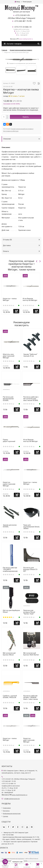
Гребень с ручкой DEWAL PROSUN (10, 697)
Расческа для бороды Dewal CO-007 (31, 569)
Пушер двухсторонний (9, 440)
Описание (7, 139)
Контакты (6, 811)
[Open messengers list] (5, 862)
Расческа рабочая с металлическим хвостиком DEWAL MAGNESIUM (31, 399)
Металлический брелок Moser (9, 654)
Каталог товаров (13, 44)
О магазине (7, 808)
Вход (17, 2)
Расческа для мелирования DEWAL (8, 399)
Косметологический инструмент (22, 129)
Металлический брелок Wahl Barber (31, 654)
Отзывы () (7, 240)
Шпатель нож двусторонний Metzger (9, 356)
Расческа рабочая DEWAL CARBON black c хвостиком (30, 697)
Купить (26, 117)
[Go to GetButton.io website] (5, 866)
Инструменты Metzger (11, 131)
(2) (8, 617)
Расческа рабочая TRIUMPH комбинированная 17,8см (10, 570)
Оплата (6, 251)
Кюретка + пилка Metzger (10, 299)
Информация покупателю (12, 813)
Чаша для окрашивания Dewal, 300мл (31, 527)
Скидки (5, 816)
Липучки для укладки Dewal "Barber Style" (29, 612)
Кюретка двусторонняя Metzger (29, 740)
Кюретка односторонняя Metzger (9, 484)
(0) (8, 306)
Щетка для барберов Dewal (11, 611)
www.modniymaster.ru (26, 39)
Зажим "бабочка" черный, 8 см (30, 355)
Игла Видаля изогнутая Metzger (30, 299)
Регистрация (27, 2)
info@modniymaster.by (12, 799)
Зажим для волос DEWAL (10, 526)
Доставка (7, 245)
